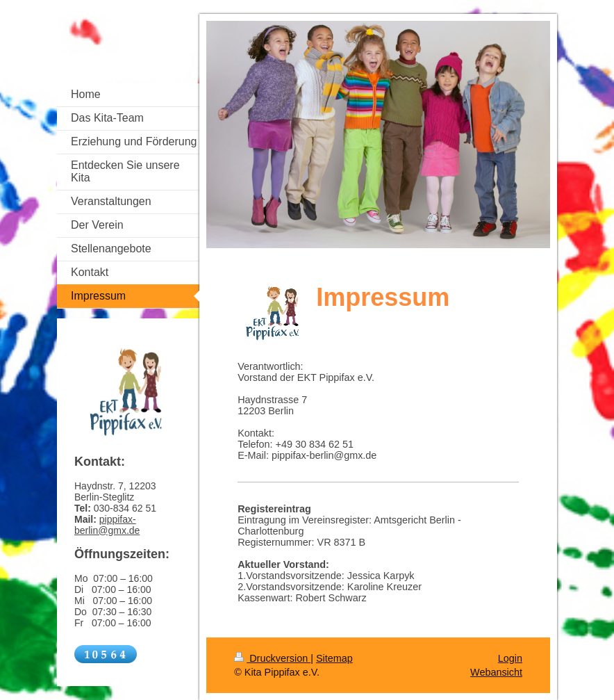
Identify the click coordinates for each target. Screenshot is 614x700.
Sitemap (334, 658)
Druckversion (272, 658)
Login (510, 658)
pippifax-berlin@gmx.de (107, 525)
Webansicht (496, 672)
